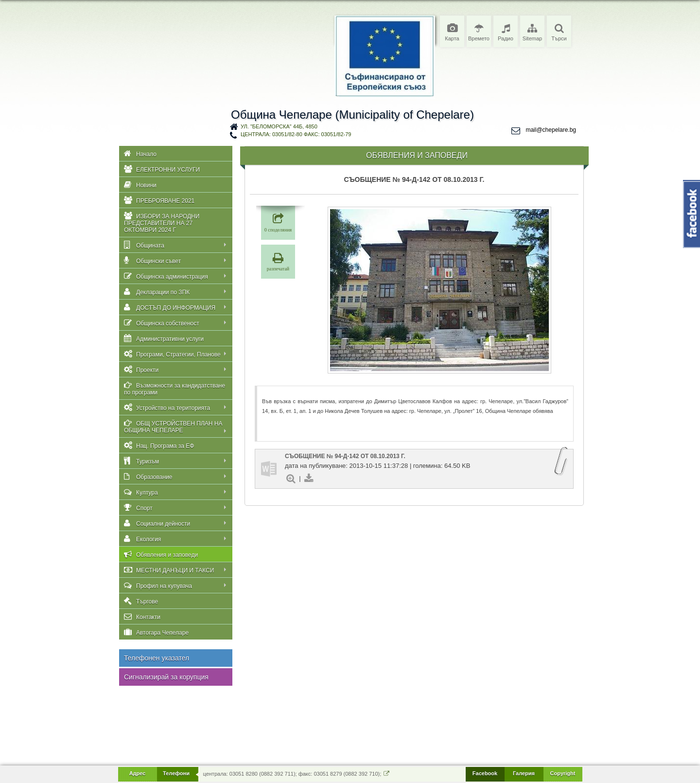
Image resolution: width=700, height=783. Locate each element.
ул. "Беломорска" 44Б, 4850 (279, 126)
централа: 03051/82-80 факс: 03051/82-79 (296, 134)
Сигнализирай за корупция (166, 677)
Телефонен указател (157, 658)
